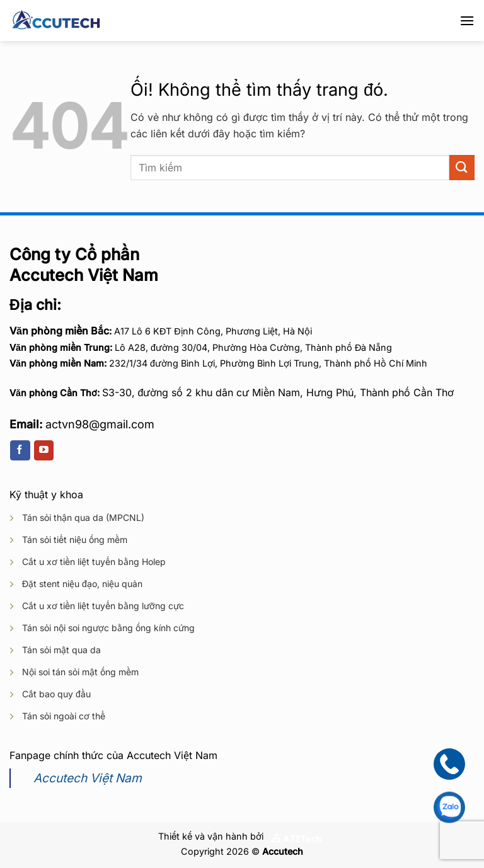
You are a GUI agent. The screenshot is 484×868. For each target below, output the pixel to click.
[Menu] (467, 20)
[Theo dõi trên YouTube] (44, 450)
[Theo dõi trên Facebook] (20, 450)
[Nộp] (462, 167)
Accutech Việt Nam (88, 778)
